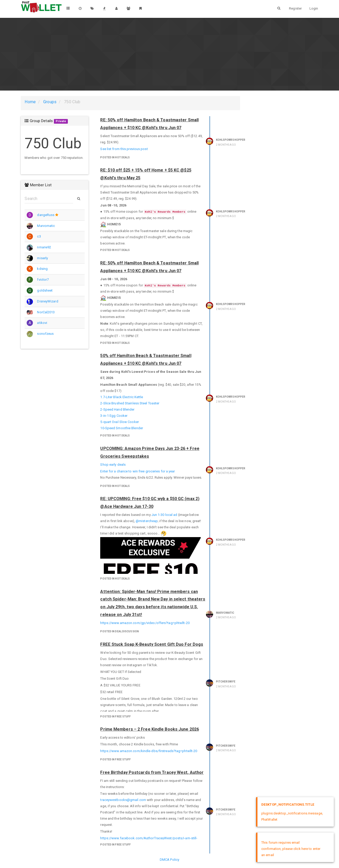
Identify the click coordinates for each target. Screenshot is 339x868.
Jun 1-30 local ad (164, 515)
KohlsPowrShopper (231, 140)
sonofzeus (45, 334)
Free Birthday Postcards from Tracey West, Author (152, 772)
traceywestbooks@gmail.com (123, 800)
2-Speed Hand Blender (117, 409)
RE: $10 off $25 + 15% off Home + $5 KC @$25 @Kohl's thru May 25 (146, 174)
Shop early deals (113, 465)
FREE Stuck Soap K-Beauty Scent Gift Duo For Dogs (152, 644)
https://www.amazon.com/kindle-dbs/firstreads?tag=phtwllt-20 (149, 751)
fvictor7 (43, 280)
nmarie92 (44, 247)
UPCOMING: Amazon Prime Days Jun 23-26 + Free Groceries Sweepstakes (150, 452)
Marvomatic (46, 226)
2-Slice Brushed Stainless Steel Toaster (130, 403)
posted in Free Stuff (116, 717)
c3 (39, 236)
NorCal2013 (46, 312)
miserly (42, 258)
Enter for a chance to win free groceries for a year (138, 471)
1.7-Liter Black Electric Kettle (122, 397)
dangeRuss (46, 215)
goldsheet (45, 290)
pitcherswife (226, 682)
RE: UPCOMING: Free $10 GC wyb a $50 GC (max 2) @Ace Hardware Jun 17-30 (150, 503)
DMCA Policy (169, 860)
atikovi (42, 323)
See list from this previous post (124, 149)
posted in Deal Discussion (120, 631)
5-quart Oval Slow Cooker (119, 422)
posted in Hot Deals (115, 157)
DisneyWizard (48, 301)
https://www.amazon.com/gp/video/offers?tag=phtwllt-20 (145, 623)
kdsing (42, 269)
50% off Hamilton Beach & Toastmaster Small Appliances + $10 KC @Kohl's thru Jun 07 (146, 359)
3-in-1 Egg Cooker (114, 416)
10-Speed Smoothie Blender (122, 428)
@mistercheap (147, 521)
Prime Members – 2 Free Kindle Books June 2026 (150, 729)
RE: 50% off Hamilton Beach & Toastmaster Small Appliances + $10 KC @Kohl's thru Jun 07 (149, 124)
